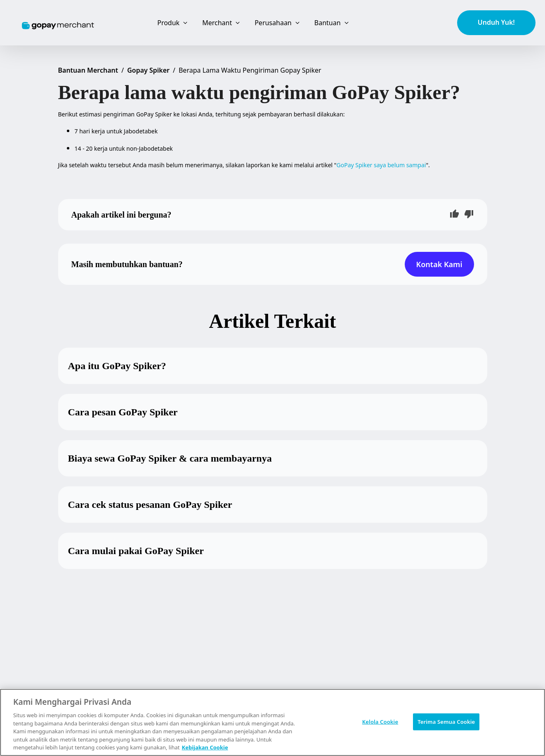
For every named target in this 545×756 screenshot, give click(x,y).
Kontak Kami (439, 264)
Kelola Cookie (380, 721)
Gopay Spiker (148, 70)
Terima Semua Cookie (446, 721)
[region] (272, 722)
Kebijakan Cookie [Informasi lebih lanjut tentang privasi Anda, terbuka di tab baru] (205, 747)
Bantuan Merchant (88, 70)
